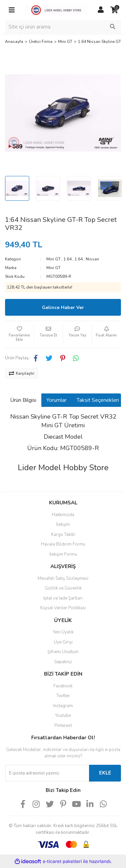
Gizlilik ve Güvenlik (63, 588)
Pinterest (63, 726)
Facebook (63, 686)
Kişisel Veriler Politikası (63, 608)
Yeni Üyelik (63, 632)
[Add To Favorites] (19, 334)
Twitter (63, 696)
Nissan (92, 259)
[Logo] (56, 10)
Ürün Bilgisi (23, 400)
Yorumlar (56, 400)
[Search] (63, 27)
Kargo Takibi (63, 535)
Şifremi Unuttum (63, 652)
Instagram (63, 706)
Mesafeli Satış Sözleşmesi (63, 578)
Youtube (63, 716)
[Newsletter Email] (47, 773)
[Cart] (114, 10)
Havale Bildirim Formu (63, 544)
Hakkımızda (63, 515)
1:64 (68, 259)
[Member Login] (101, 10)
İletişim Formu (63, 554)
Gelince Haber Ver (63, 307)
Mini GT (53, 259)
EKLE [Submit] (105, 773)
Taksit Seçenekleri (98, 400)
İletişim (63, 524)
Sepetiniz (63, 662)
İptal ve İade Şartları (63, 598)
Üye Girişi (63, 642)
